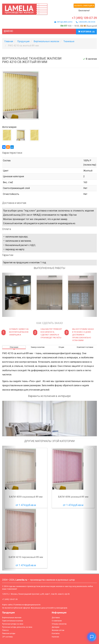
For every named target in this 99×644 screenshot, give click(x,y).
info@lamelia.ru (63, 22)
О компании (57, 621)
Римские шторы (9, 633)
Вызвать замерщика (84, 6)
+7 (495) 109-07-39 (84, 18)
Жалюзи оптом (58, 630)
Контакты (56, 633)
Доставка (56, 618)
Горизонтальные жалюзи (13, 621)
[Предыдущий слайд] (9, 418)
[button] (9, 295)
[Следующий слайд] (90, 418)
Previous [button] (9, 448)
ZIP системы (7, 637)
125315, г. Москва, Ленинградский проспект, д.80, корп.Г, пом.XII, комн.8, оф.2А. (36, 594)
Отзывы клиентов (59, 624)
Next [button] (90, 448)
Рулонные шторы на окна (13, 624)
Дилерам (56, 627)
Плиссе (5, 630)
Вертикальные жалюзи (12, 618)
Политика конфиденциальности (27, 605)
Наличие (55, 637)
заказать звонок (86, 22)
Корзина (86, 32)
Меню (8, 31)
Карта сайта (7, 605)
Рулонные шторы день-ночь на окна (17, 627)
